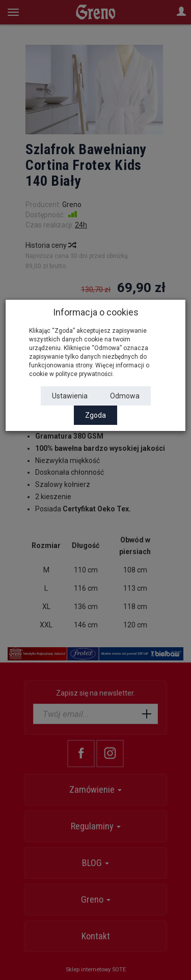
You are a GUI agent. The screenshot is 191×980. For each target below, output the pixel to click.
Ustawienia (70, 396)
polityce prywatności (84, 374)
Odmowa (125, 396)
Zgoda (95, 415)
